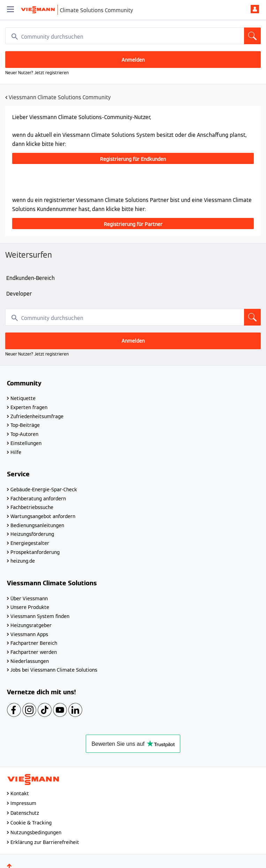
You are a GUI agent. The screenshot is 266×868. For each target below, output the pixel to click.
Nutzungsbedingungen (36, 832)
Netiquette (23, 398)
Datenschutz (25, 813)
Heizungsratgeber (31, 625)
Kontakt (20, 793)
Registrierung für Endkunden (133, 159)
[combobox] (133, 36)
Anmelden (255, 9)
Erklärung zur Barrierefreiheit (45, 842)
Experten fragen (29, 407)
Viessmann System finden (40, 616)
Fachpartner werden (34, 652)
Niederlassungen (30, 661)
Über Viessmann (29, 599)
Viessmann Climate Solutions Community (60, 97)
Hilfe (16, 452)
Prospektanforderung (35, 552)
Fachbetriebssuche (32, 507)
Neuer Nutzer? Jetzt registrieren (37, 73)
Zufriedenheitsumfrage (37, 416)
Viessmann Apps (29, 634)
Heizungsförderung (32, 534)
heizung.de (23, 561)
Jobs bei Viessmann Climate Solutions (54, 670)
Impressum (23, 803)
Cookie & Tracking (31, 823)
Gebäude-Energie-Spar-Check (44, 490)
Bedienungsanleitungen (37, 525)
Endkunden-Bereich (31, 278)
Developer (19, 294)
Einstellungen (26, 443)
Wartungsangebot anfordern (43, 516)
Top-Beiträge (25, 425)
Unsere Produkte (30, 607)
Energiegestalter (30, 543)
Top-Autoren (24, 434)
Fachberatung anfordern (38, 499)
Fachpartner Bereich (34, 643)
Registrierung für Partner (133, 224)
